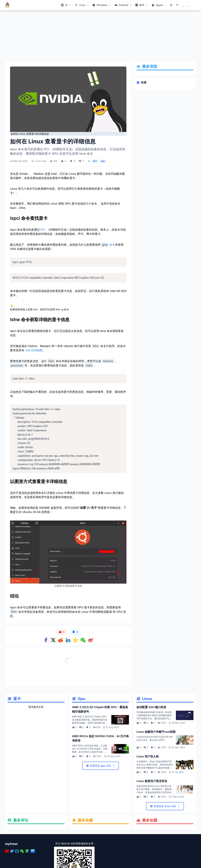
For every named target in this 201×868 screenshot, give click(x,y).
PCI (43, 230)
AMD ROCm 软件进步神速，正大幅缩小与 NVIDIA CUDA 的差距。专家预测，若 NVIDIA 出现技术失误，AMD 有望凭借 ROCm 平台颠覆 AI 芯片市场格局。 (90, 752)
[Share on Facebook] (46, 640)
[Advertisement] (99, 37)
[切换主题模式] (171, 5)
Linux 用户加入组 (148, 756)
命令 (108, 245)
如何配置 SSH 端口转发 (151, 707)
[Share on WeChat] (83, 640)
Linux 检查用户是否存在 (152, 781)
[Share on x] (53, 640)
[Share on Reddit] (60, 640)
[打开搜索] (177, 5)
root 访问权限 (34, 350)
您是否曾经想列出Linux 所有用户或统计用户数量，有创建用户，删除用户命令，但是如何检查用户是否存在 (154, 789)
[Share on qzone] (76, 640)
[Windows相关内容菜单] (66, 5)
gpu (103, 161)
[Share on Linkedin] (68, 640)
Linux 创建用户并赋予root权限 (156, 732)
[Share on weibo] (91, 640)
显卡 (95, 161)
